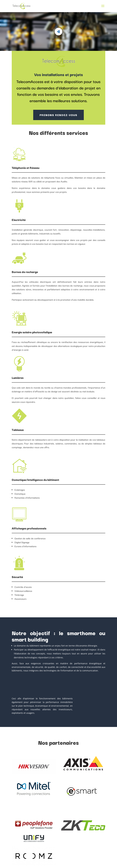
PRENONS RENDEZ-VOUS (58, 115)
